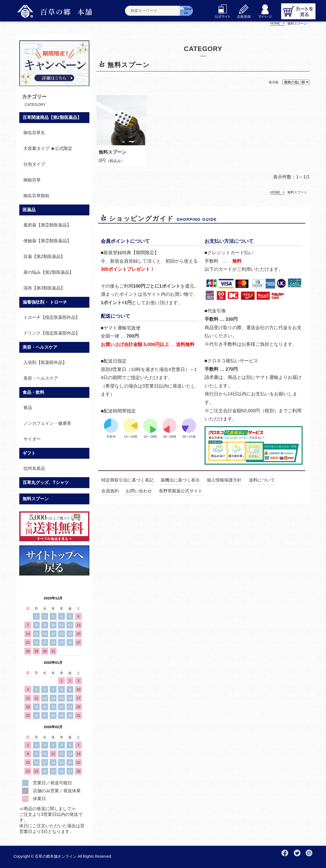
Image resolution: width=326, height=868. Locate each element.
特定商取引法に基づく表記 (127, 480)
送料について (262, 480)
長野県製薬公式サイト (181, 491)
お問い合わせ (139, 491)
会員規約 (110, 491)
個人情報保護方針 (224, 480)
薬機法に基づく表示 (180, 480)
